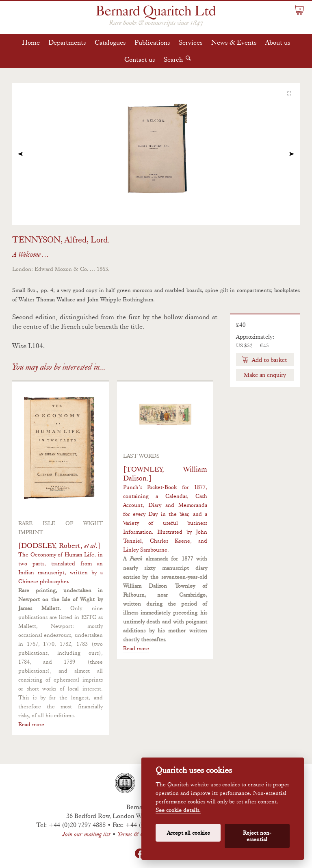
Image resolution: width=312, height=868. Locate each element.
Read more (31, 724)
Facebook (140, 853)
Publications (152, 42)
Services (191, 42)
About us (278, 42)
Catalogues (110, 42)
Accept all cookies (188, 833)
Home (31, 42)
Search (173, 59)
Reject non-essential (257, 836)
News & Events (234, 42)
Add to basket (269, 360)
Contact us (140, 59)
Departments (67, 42)
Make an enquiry (265, 375)
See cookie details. (178, 810)
